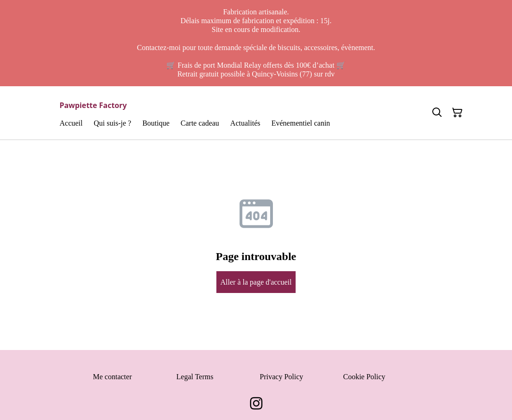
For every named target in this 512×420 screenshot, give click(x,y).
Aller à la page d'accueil (256, 282)
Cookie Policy (364, 377)
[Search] (437, 113)
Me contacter (113, 377)
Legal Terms (195, 377)
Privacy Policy (282, 377)
